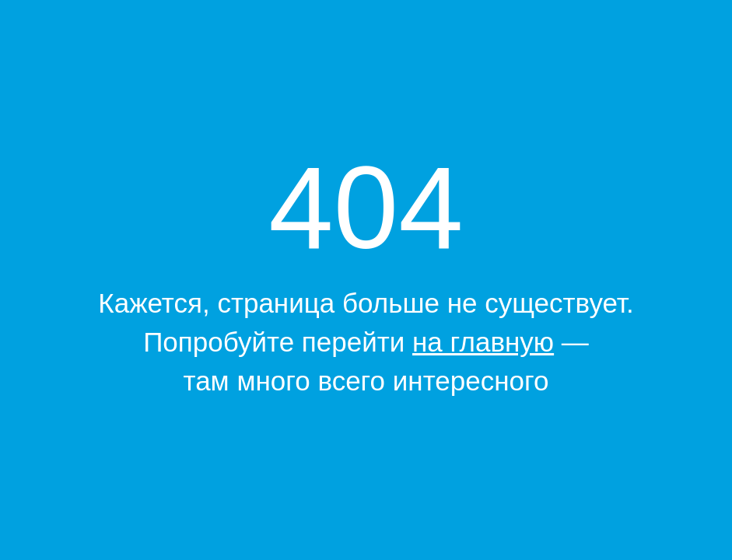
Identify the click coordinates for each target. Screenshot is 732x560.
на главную (483, 342)
